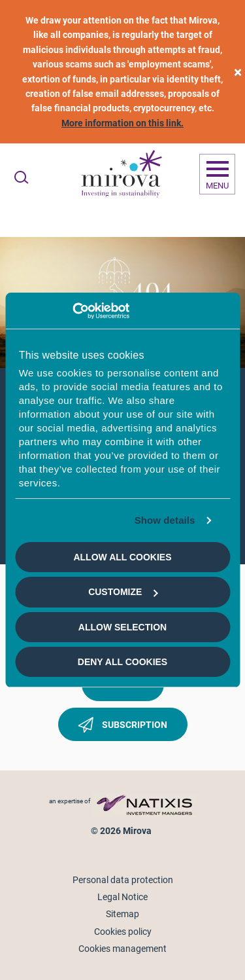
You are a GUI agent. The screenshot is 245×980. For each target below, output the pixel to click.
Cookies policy (123, 932)
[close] (238, 72)
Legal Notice (122, 897)
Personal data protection (123, 880)
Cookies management (122, 949)
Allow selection (122, 627)
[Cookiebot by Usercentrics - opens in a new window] (72, 311)
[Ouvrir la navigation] (217, 174)
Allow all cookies (122, 557)
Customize (123, 592)
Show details (165, 520)
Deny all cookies (122, 662)
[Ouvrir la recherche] (21, 177)
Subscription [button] (123, 727)
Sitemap (122, 914)
